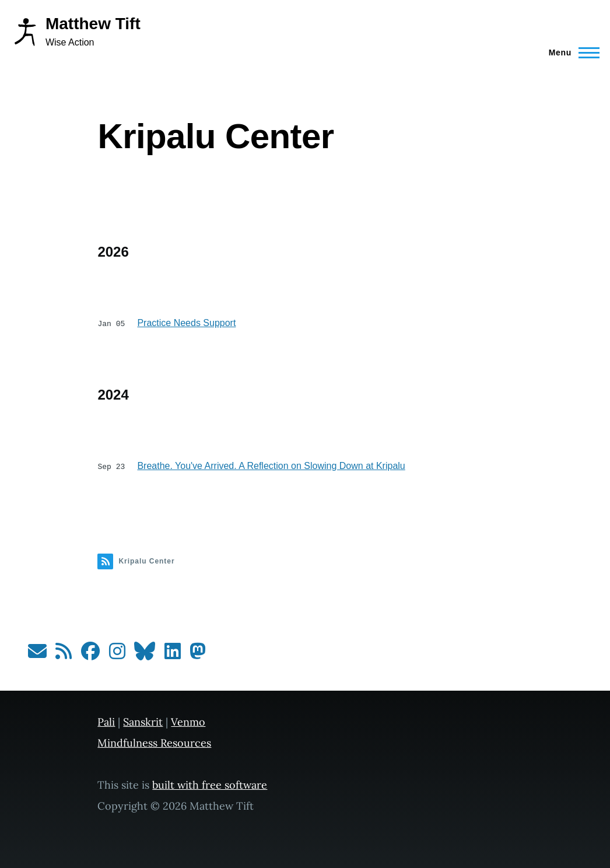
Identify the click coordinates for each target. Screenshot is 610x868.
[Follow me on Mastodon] (198, 654)
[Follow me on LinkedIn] (173, 654)
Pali (106, 721)
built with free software (210, 784)
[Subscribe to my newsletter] (37, 654)
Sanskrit (143, 721)
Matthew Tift (93, 24)
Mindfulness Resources (154, 742)
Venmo (188, 721)
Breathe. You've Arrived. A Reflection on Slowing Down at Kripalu (271, 465)
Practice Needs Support (186, 323)
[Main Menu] (571, 52)
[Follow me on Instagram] (117, 654)
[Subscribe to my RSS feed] (64, 654)
